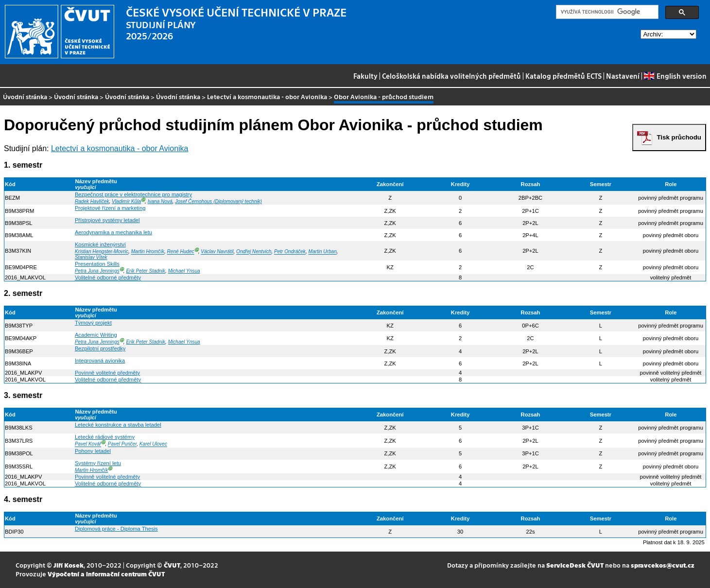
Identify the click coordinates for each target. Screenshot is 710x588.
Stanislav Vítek (91, 257)
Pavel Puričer (122, 444)
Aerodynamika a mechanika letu (113, 232)
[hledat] (606, 12)
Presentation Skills (97, 264)
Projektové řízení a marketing (110, 208)
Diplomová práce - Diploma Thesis (116, 529)
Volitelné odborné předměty (108, 277)
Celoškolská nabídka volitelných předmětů (451, 76)
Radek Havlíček (92, 201)
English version (675, 76)
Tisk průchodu (679, 137)
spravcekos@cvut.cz (663, 565)
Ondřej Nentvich (254, 252)
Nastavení (623, 76)
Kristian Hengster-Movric (102, 252)
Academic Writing (96, 335)
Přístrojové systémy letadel (107, 220)
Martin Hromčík (148, 252)
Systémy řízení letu (98, 463)
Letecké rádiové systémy (105, 437)
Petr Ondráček (290, 252)
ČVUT (172, 565)
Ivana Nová (160, 201)
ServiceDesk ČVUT (575, 565)
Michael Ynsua (184, 271)
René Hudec (181, 252)
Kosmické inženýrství (100, 244)
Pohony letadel (93, 451)
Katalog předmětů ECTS (563, 76)
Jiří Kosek (69, 565)
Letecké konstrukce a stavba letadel (118, 425)
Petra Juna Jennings (97, 271)
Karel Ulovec (153, 444)
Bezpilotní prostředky (100, 348)
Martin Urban (323, 252)
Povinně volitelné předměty (107, 373)
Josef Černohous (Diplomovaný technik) (218, 201)
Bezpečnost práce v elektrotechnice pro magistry (133, 194)
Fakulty (365, 76)
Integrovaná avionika (100, 361)
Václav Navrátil (217, 252)
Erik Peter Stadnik (146, 271)
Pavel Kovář (88, 444)
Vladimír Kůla (126, 201)
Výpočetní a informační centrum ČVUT (106, 574)
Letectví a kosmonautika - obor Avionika (267, 96)
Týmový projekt (93, 323)
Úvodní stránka (25, 96)
